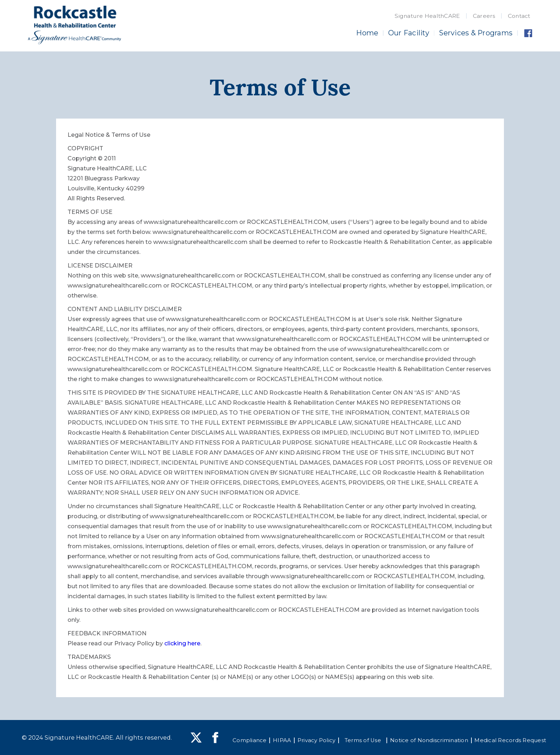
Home (367, 33)
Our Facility (409, 33)
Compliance (250, 740)
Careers (484, 16)
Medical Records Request (510, 740)
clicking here (182, 643)
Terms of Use (363, 740)
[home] (74, 25)
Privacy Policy (317, 740)
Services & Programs (476, 33)
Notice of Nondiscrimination (429, 740)
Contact (519, 16)
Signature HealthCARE (427, 16)
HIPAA (282, 740)
